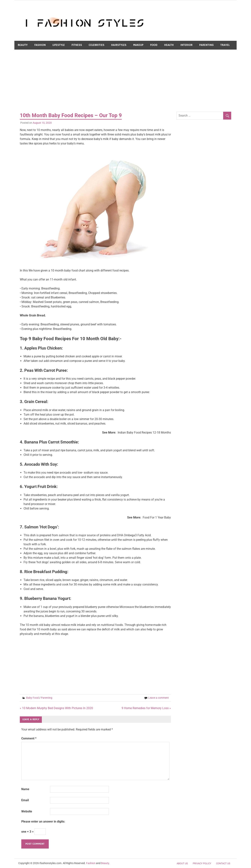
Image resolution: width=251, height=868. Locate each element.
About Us (182, 863)
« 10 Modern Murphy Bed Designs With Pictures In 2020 (56, 708)
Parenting (206, 45)
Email (25, 800)
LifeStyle (59, 45)
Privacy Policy (202, 863)
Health (169, 45)
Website (27, 811)
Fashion (40, 45)
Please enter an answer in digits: (43, 822)
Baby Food (32, 698)
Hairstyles (119, 45)
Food (154, 45)
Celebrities (97, 45)
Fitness (77, 45)
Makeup (138, 45)
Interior (186, 45)
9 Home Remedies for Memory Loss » (146, 708)
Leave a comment (159, 698)
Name (25, 789)
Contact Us (223, 863)
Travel (225, 45)
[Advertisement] (125, 81)
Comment (29, 738)
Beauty (23, 45)
